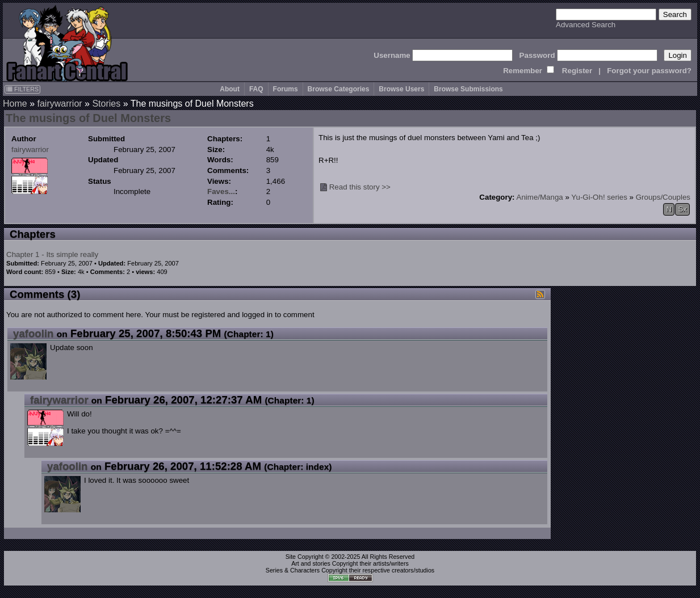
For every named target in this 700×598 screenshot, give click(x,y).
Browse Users (401, 89)
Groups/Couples (663, 197)
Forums (286, 89)
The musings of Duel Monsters (88, 118)
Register (577, 71)
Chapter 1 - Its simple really (52, 254)
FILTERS (22, 89)
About (230, 89)
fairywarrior (59, 104)
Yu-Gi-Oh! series (599, 197)
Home (15, 104)
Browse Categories (339, 89)
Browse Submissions (468, 89)
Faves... (221, 191)
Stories (106, 104)
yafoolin (33, 333)
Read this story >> (360, 187)
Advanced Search (586, 25)
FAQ (256, 89)
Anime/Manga (540, 197)
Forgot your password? (649, 71)
